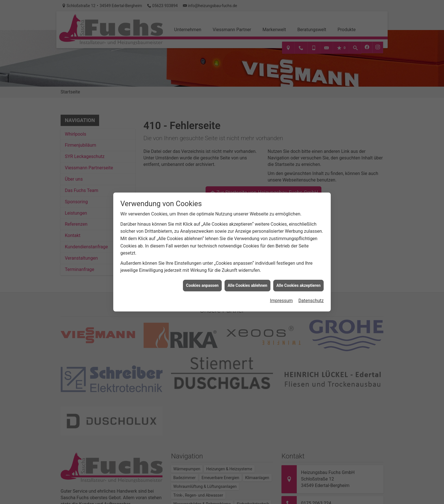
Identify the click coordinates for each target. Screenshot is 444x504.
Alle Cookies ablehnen (247, 279)
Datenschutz (311, 295)
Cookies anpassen (202, 279)
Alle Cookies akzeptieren (298, 279)
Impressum (281, 295)
